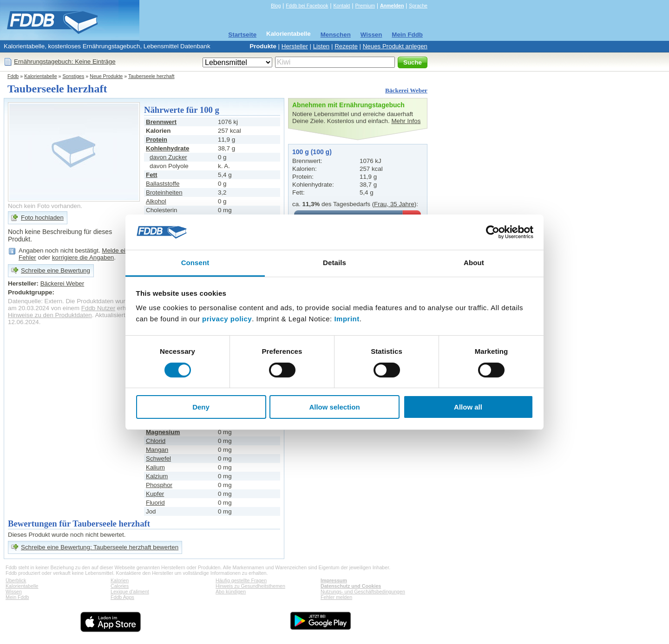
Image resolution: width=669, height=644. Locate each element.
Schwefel (158, 459)
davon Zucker (168, 157)
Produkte (263, 46)
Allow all (468, 407)
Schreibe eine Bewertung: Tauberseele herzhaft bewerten (100, 547)
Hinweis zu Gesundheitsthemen (250, 586)
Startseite (242, 35)
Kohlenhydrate (167, 148)
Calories (120, 586)
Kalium (155, 467)
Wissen (371, 35)
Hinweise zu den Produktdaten (50, 315)
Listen (321, 46)
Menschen (336, 35)
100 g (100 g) (312, 152)
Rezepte (346, 46)
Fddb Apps (122, 597)
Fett (151, 175)
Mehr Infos (406, 121)
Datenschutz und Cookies (351, 586)
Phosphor (159, 485)
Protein (157, 140)
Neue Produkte (106, 76)
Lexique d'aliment (130, 592)
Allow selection (334, 407)
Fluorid (155, 503)
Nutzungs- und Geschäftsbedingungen (363, 592)
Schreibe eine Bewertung (56, 270)
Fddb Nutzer (98, 308)
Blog (276, 6)
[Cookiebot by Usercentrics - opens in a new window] (493, 232)
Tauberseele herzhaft (151, 76)
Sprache (418, 6)
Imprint (347, 319)
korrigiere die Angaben (83, 257)
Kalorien (120, 580)
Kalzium (157, 476)
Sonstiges (74, 76)
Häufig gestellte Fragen (241, 580)
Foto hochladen (42, 218)
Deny (201, 407)
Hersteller (295, 46)
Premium (365, 6)
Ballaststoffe (163, 184)
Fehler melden (336, 597)
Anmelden (392, 6)
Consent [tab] (195, 263)
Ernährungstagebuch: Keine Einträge (65, 62)
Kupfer (155, 494)
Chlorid (156, 441)
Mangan (157, 450)
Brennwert (161, 122)
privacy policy (227, 319)
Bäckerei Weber (406, 90)
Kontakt (341, 6)
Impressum (334, 580)
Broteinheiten (164, 192)
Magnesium (163, 432)
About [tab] (474, 263)
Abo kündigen (231, 592)
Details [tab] (334, 263)
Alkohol (156, 201)
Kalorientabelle (289, 34)
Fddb (13, 76)
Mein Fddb (407, 35)
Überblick (16, 580)
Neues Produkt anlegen (395, 46)
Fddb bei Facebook (307, 6)
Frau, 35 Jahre (394, 204)
